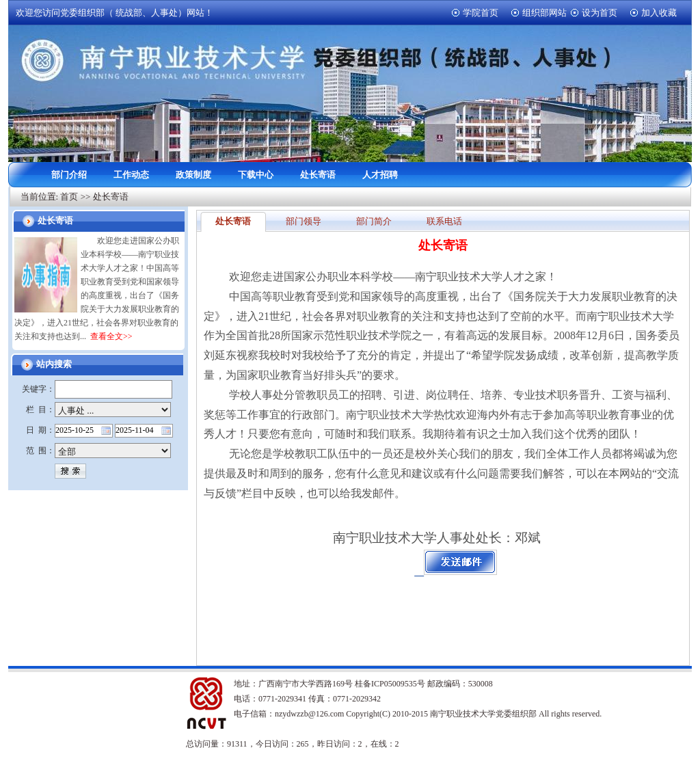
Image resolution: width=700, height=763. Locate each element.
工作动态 (131, 175)
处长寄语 (318, 175)
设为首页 (600, 13)
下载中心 (256, 175)
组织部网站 (544, 13)
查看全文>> (111, 336)
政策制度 (193, 175)
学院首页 (481, 13)
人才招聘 (380, 175)
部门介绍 (69, 175)
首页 (69, 197)
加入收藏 (659, 13)
